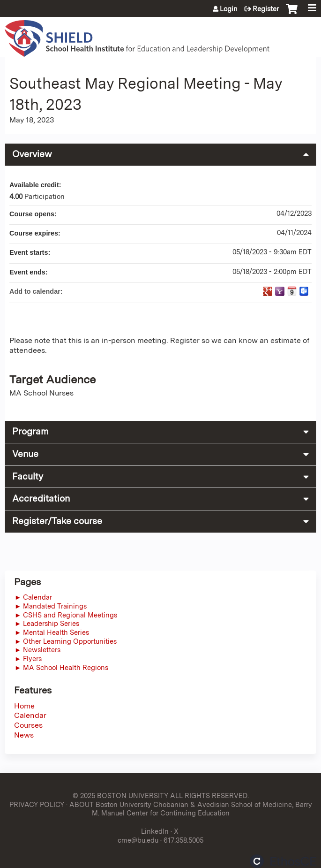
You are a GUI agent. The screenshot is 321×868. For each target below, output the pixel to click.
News (24, 735)
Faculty (28, 476)
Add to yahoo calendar (280, 291)
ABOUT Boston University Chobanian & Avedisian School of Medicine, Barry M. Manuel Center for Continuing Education (191, 809)
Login (229, 9)
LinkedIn (155, 831)
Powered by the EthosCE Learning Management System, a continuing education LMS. (283, 861)
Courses (28, 725)
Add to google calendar (268, 291)
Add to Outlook (304, 291)
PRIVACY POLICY (37, 804)
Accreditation (41, 499)
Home (24, 706)
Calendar (30, 715)
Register (266, 9)
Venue (25, 454)
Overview (32, 154)
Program (30, 431)
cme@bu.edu (138, 840)
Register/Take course (57, 521)
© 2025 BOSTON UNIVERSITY (120, 796)
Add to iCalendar (292, 291)
